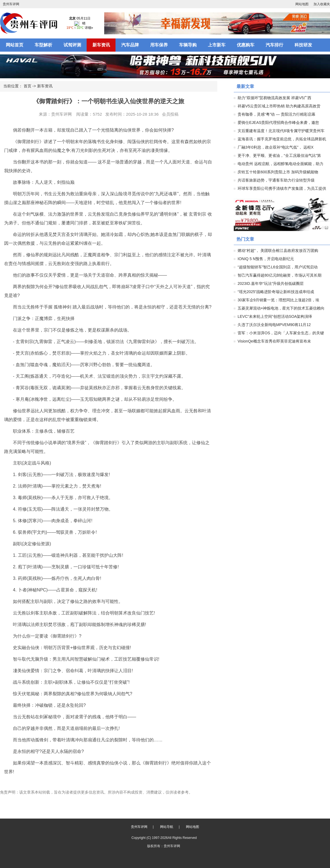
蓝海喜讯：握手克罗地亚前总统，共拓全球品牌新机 (282, 139)
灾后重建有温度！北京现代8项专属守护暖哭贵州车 (281, 131)
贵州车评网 (11, 4)
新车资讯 (101, 45)
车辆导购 (188, 45)
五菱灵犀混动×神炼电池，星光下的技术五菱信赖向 (281, 308)
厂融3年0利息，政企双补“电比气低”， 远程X (276, 147)
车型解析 (43, 45)
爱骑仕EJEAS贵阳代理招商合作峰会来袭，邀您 (278, 123)
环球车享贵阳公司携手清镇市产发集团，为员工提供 (282, 188)
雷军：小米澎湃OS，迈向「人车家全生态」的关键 (281, 333)
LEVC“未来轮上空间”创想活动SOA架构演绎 (275, 316)
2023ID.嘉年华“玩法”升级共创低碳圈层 (271, 283)
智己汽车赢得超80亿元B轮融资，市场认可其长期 (280, 275)
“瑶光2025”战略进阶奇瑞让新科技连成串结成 (276, 292)
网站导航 (167, 827)
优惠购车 (246, 45)
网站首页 (15, 45)
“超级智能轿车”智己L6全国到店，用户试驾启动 (278, 267)
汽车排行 (274, 45)
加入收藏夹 (322, 4)
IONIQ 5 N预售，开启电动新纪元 (266, 259)
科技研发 (303, 45)
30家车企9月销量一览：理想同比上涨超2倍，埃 (278, 300)
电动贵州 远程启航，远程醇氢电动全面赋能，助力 (280, 164)
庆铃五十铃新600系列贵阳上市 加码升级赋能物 (278, 172)
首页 (28, 86)
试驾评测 (72, 45)
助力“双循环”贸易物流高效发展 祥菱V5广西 (274, 98)
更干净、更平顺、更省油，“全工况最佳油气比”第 (279, 155)
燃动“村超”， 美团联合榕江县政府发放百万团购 (278, 251)
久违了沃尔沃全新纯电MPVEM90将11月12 (274, 325)
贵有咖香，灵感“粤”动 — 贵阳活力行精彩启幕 (277, 114)
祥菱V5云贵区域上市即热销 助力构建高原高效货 (279, 106)
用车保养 (159, 45)
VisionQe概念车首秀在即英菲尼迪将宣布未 (274, 341)
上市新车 (217, 45)
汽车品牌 (130, 45)
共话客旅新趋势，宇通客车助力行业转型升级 (276, 180)
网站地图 (302, 4)
